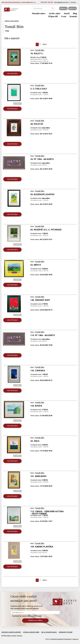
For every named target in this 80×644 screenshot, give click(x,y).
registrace (73, 8)
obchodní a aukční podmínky (11, 632)
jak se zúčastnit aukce (49, 632)
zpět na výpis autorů (12, 21)
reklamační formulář (66, 632)
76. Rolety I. (37, 54)
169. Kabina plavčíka (42, 547)
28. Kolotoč (37, 124)
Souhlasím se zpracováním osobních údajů (26, 616)
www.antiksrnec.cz (29, 2)
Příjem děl (53, 16)
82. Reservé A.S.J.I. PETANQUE (46, 230)
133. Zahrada (38, 371)
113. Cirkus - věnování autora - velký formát (47, 513)
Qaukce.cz (75, 639)
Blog (75, 13)
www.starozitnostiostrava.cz (11, 2)
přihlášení (63, 8)
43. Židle (35, 441)
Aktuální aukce (39, 13)
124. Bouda (36, 406)
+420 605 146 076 (47, 2)
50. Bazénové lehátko (42, 194)
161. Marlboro (38, 476)
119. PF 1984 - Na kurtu (43, 335)
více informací (12, 73)
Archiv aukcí (55, 13)
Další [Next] (45, 44)
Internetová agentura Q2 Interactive (61, 639)
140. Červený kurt (40, 300)
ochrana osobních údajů (31, 632)
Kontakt (73, 16)
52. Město (36, 265)
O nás (64, 16)
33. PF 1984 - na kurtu (42, 159)
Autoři (67, 13)
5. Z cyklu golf (39, 89)
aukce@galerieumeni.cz (62, 2)
